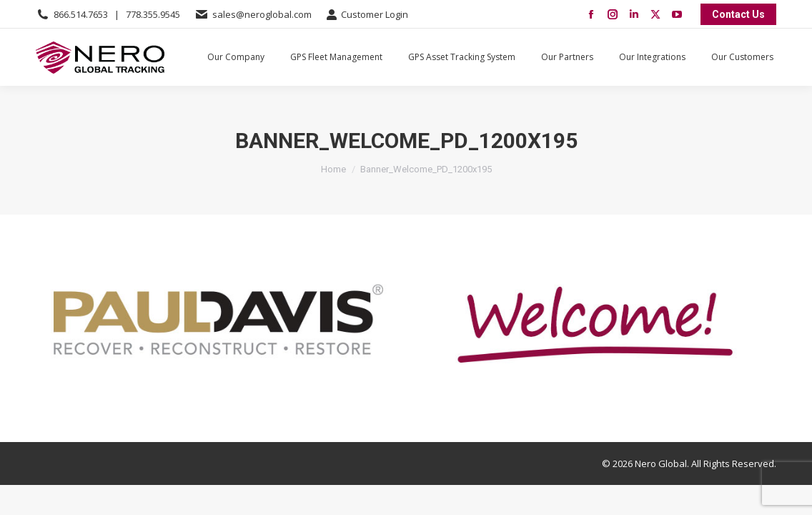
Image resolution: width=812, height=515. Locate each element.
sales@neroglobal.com (262, 14)
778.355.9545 (153, 14)
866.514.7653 (81, 14)
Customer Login (367, 15)
